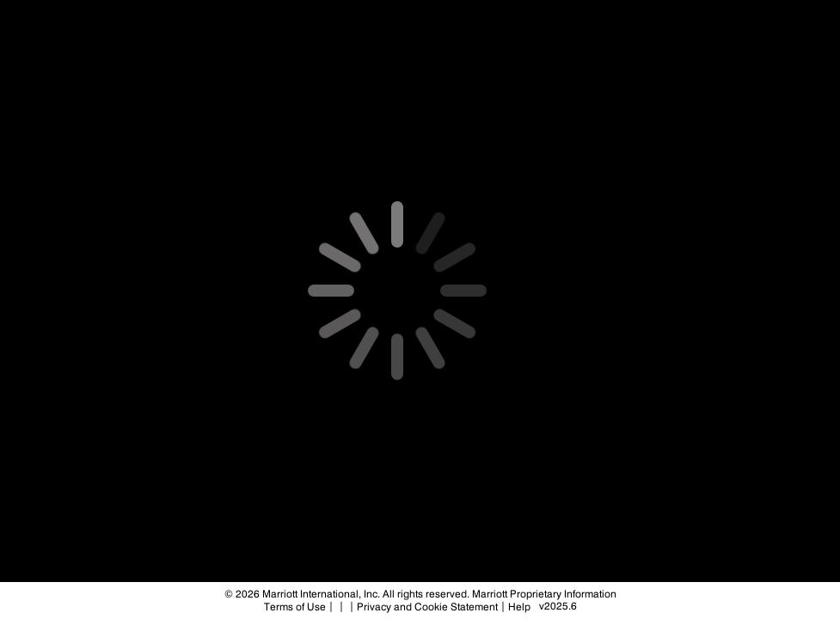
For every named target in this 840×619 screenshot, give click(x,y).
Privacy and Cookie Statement (427, 607)
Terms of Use (295, 607)
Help (519, 607)
